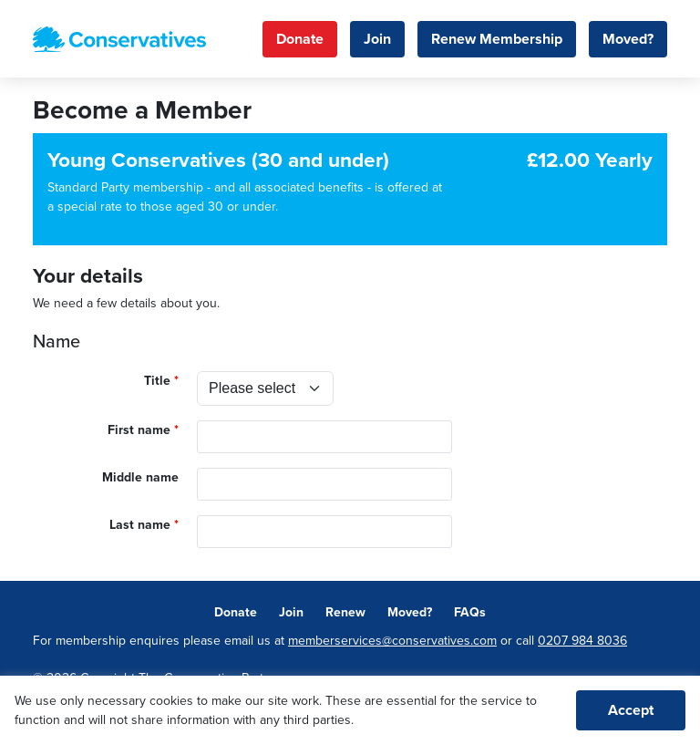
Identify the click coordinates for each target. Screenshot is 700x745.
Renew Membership (497, 39)
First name (139, 430)
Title (157, 381)
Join (377, 39)
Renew (345, 612)
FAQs (470, 612)
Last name (140, 525)
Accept (631, 710)
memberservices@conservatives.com (392, 641)
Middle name (140, 477)
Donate (300, 39)
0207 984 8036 (582, 641)
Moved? (628, 39)
